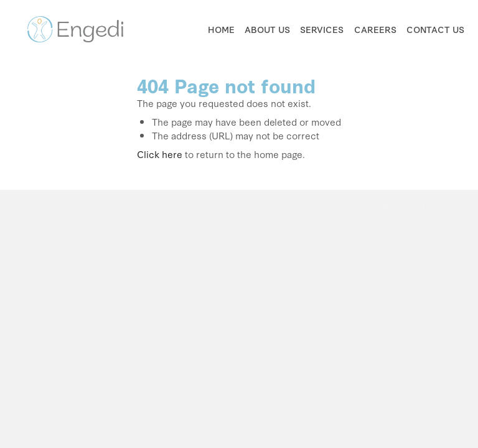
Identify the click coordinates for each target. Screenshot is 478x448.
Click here (160, 154)
